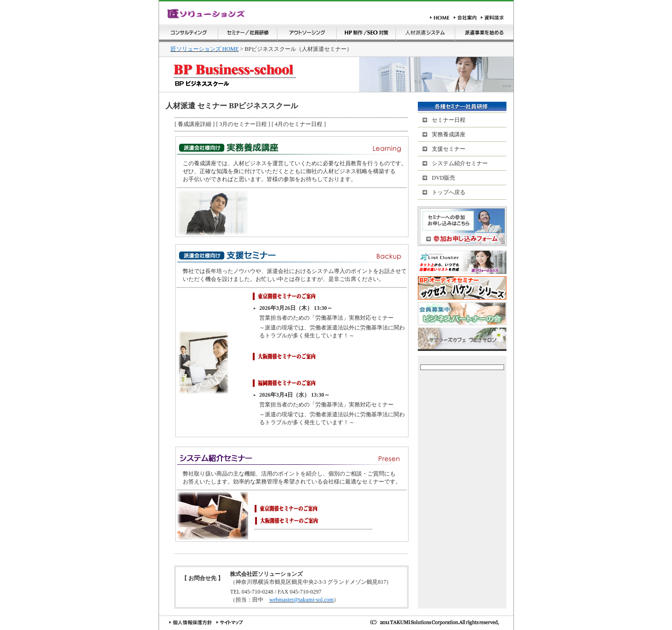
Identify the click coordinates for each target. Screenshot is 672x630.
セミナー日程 (449, 120)
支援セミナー (449, 149)
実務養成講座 (449, 134)
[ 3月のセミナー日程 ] (242, 124)
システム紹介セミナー (460, 163)
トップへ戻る (449, 192)
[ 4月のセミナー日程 (298, 124)
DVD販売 (443, 178)
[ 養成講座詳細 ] (194, 124)
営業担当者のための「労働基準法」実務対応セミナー (326, 318)
